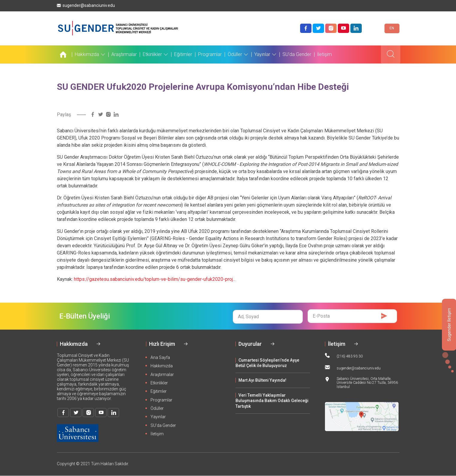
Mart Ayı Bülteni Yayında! (262, 380)
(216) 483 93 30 (344, 356)
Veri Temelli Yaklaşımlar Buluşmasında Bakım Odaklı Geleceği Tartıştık (272, 401)
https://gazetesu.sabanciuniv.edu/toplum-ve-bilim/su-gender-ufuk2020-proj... (155, 279)
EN (392, 28)
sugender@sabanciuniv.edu (86, 6)
